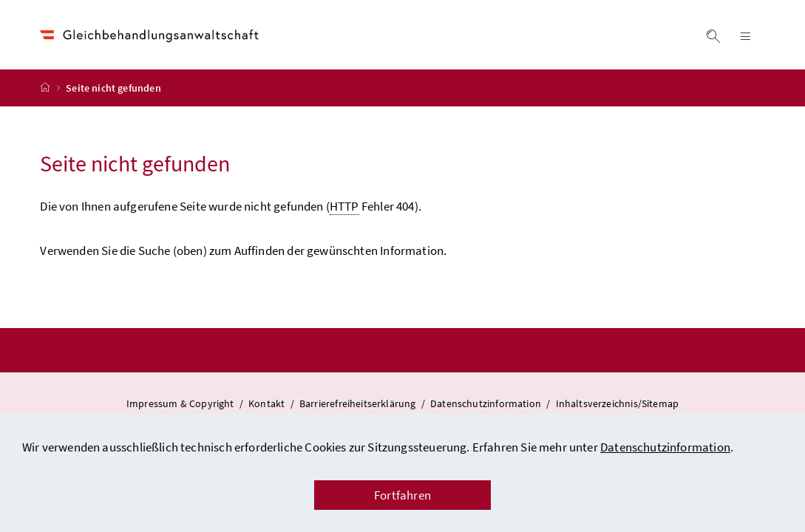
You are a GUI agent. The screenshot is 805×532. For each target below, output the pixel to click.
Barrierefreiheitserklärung (359, 403)
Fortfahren (402, 495)
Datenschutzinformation (665, 447)
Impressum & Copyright (181, 403)
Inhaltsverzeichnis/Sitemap (618, 403)
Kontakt (268, 403)
